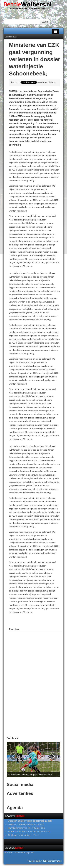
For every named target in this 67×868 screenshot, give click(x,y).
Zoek (45, 22)
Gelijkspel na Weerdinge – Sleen (24, 835)
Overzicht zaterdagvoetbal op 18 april (26, 824)
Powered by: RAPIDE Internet (41, 861)
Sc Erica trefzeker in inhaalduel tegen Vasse (29, 832)
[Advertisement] (38, 620)
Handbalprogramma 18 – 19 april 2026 (26, 828)
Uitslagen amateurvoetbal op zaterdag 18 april (30, 821)
